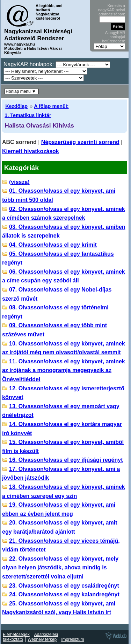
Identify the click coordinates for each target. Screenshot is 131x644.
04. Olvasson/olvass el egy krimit (53, 245)
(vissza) (19, 182)
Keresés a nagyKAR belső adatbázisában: (112, 10)
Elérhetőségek (16, 635)
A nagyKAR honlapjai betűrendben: (114, 37)
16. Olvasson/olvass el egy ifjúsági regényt (66, 460)
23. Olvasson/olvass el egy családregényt (64, 586)
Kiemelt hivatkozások (31, 151)
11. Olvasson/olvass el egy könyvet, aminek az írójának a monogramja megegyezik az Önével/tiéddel (64, 370)
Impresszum (72, 639)
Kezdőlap (16, 106)
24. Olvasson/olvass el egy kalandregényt (64, 594)
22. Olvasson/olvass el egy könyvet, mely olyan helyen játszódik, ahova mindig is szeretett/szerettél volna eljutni (60, 568)
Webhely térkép (42, 639)
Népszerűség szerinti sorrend (80, 142)
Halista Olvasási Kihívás (39, 125)
